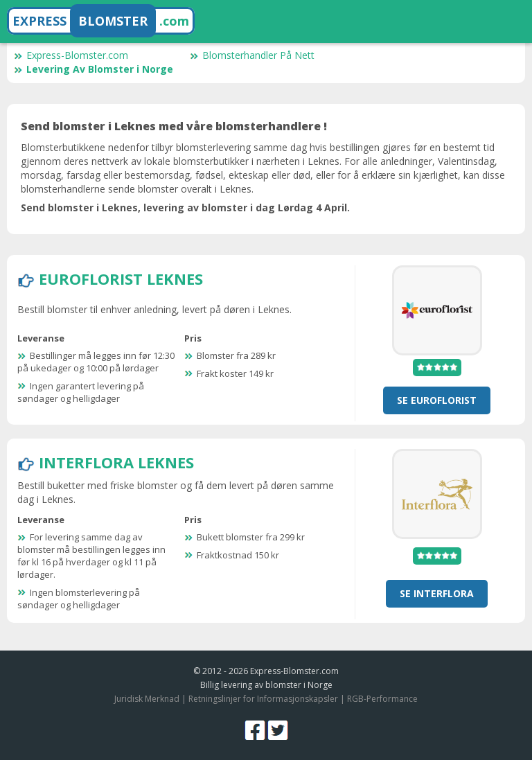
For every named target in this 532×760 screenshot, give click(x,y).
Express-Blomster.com (71, 55)
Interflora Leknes (116, 462)
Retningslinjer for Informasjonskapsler (263, 699)
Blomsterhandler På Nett (252, 55)
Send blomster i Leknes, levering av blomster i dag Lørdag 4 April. (185, 207)
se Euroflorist (437, 400)
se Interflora (437, 593)
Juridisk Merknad (147, 699)
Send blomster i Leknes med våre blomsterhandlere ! (174, 126)
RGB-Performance (382, 699)
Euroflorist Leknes (121, 279)
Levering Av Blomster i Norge (94, 69)
